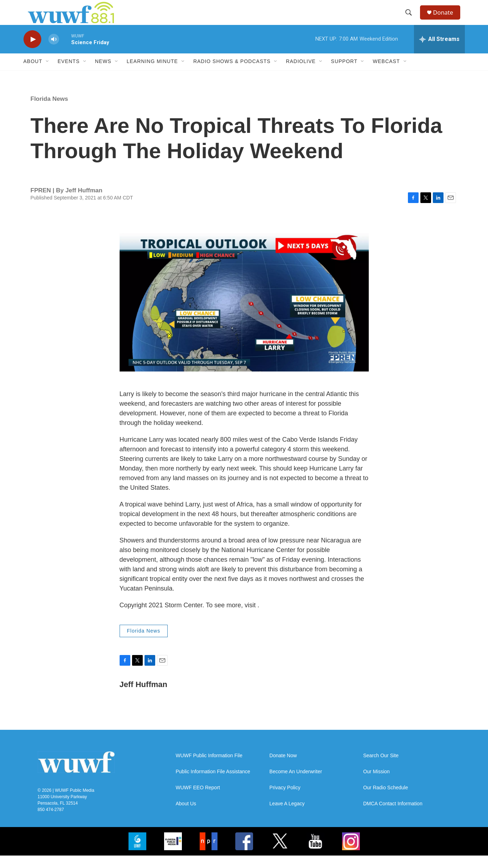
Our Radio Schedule (385, 800)
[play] (32, 52)
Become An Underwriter (296, 784)
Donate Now (283, 768)
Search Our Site (381, 768)
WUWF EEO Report (198, 800)
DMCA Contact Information (393, 816)
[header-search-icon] (411, 19)
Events (69, 74)
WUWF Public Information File (209, 768)
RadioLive (301, 74)
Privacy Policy (285, 800)
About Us (186, 816)
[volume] (54, 52)
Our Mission (376, 784)
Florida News (49, 111)
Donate (447, 19)
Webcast (386, 74)
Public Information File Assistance (213, 784)
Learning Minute (152, 74)
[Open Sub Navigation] (48, 74)
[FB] (244, 854)
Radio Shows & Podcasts (232, 74)
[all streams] (439, 52)
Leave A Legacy (287, 816)
